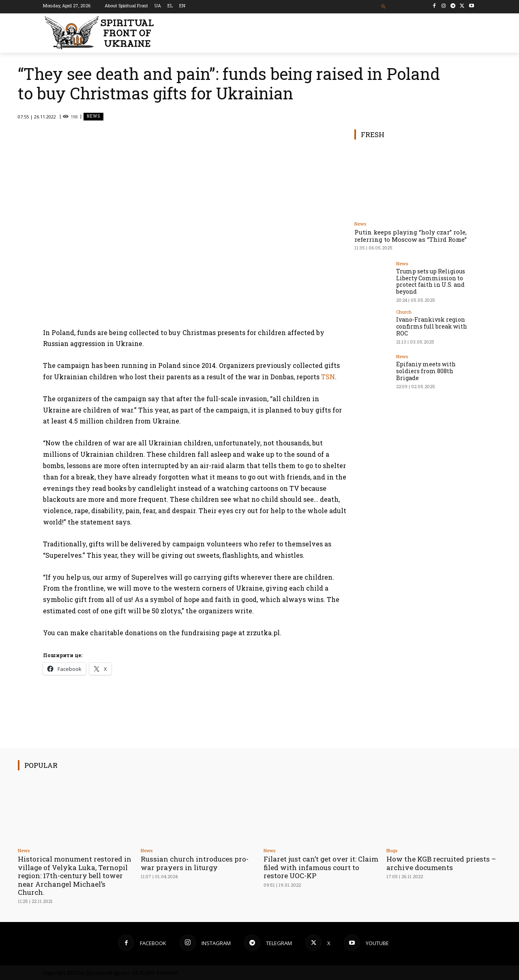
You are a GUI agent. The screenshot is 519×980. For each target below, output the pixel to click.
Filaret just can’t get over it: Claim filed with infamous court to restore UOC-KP (318, 867)
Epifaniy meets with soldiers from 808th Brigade (426, 371)
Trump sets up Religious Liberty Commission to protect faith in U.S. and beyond (431, 281)
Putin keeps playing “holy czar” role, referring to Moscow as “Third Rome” (411, 236)
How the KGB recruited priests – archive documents (441, 863)
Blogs (392, 850)
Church (404, 312)
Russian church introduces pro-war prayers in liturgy (195, 863)
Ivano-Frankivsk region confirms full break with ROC (432, 326)
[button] (384, 7)
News (93, 117)
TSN (328, 377)
